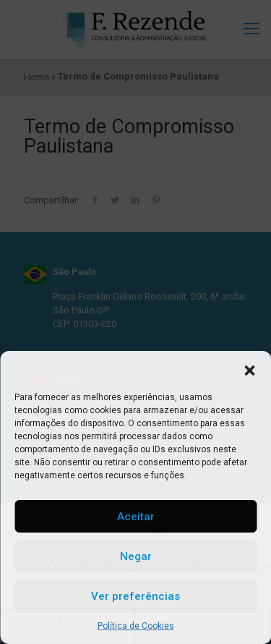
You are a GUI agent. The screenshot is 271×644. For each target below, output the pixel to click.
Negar (136, 556)
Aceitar (136, 517)
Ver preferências (135, 596)
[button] (249, 369)
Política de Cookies (136, 626)
